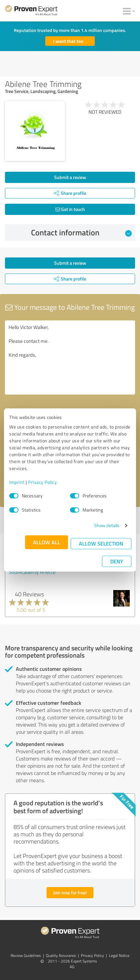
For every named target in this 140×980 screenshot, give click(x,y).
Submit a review (70, 177)
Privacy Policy (42, 482)
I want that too (68, 41)
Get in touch (70, 209)
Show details (107, 525)
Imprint (17, 482)
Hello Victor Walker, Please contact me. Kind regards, (70, 357)
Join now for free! (70, 892)
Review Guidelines (26, 955)
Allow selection (101, 543)
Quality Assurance (61, 955)
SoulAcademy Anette (32, 572)
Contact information (82, 232)
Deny (117, 561)
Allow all (47, 542)
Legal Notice (119, 955)
